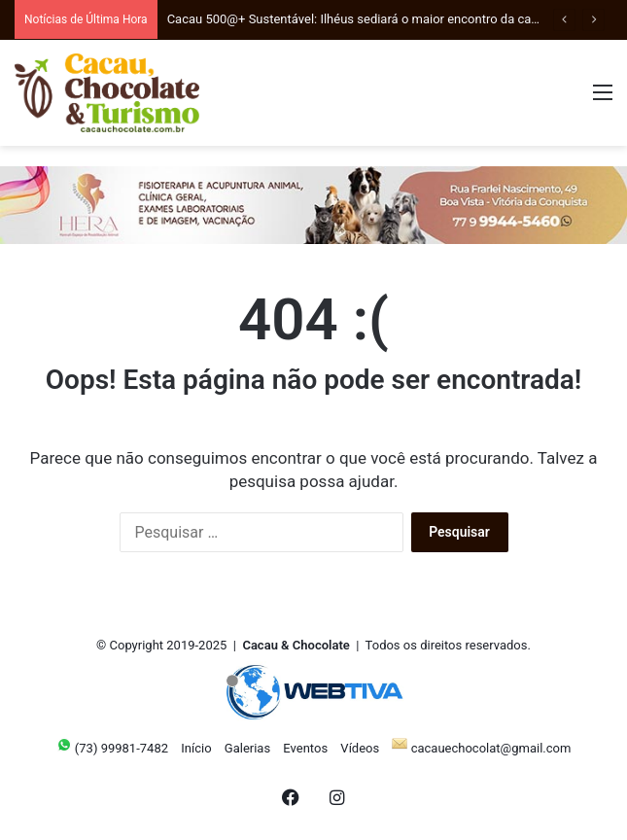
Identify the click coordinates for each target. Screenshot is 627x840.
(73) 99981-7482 (112, 748)
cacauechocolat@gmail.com (481, 748)
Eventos (305, 748)
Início (196, 748)
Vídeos (360, 748)
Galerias (247, 748)
